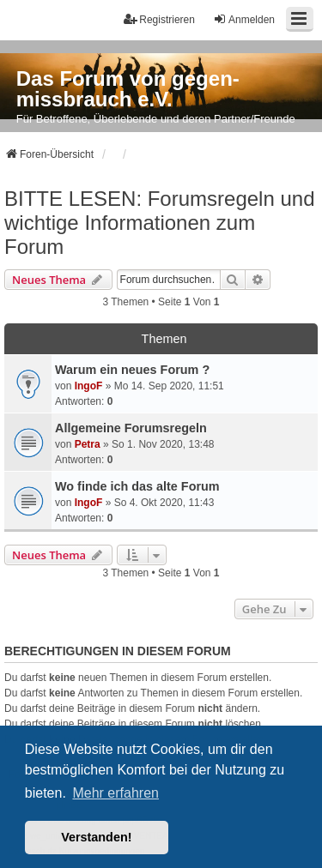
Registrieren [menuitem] (159, 19)
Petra (88, 444)
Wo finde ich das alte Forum (137, 486)
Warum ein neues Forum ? (132, 370)
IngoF (89, 386)
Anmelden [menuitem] (244, 19)
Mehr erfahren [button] (115, 793)
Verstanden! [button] (96, 837)
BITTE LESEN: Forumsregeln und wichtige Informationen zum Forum (159, 223)
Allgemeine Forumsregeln (131, 428)
